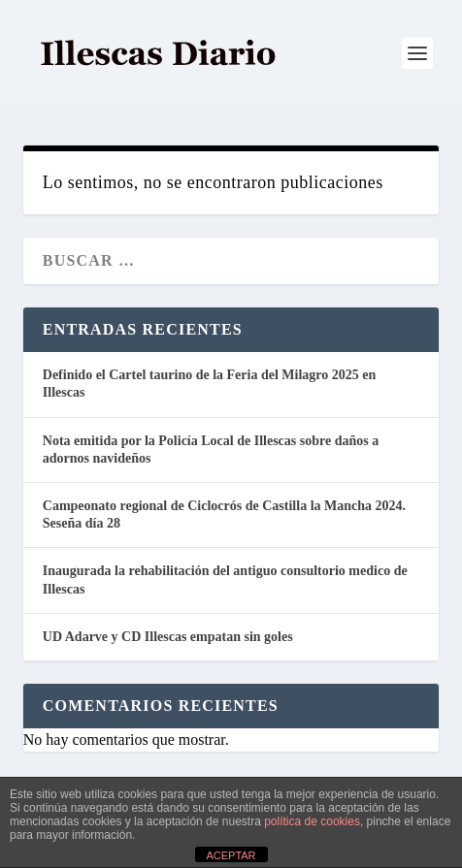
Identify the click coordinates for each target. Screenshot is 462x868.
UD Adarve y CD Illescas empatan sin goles (168, 637)
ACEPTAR (231, 855)
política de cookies (312, 821)
